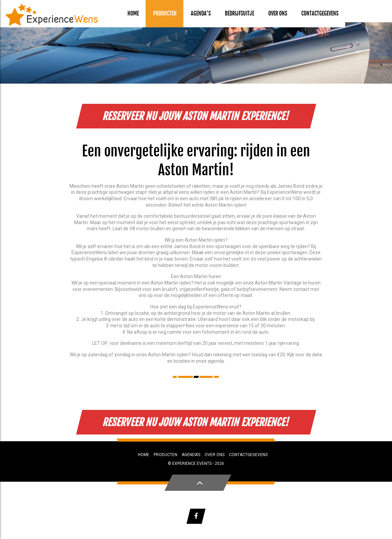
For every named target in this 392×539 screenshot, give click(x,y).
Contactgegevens (320, 13)
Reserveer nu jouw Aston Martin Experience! (196, 116)
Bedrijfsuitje (239, 13)
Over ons (278, 13)
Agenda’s (201, 13)
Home (133, 13)
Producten (165, 13)
